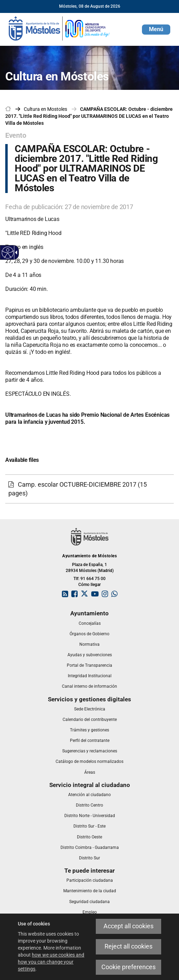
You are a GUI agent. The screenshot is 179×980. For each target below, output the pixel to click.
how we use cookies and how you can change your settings (51, 962)
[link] (59, 28)
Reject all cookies (128, 946)
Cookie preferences (128, 967)
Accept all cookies (128, 926)
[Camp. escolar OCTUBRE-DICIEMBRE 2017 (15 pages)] (89, 489)
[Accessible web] (8, 253)
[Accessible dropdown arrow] (15, 252)
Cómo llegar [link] (89, 585)
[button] (156, 30)
